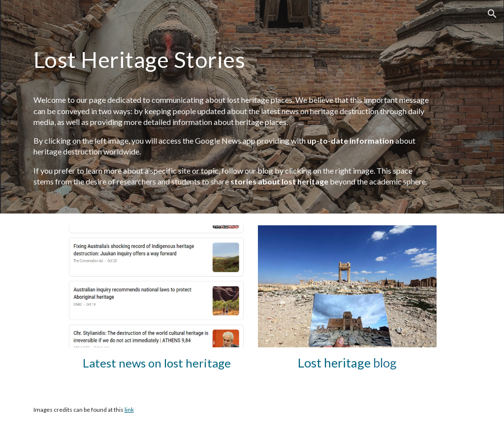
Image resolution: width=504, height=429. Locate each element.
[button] (492, 14)
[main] (233, 60)
